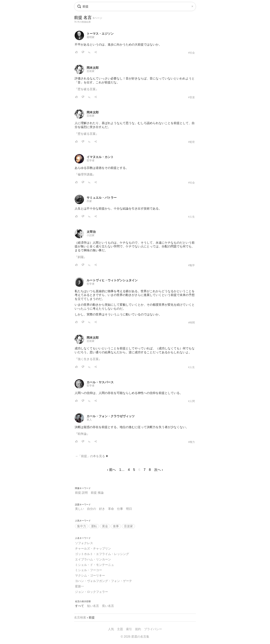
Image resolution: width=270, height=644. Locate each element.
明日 (129, 509)
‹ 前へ (111, 470)
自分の (91, 509)
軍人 (89, 420)
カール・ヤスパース (100, 382)
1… (122, 470)
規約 (138, 629)
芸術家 (91, 71)
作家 (89, 201)
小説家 (91, 235)
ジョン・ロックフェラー (91, 592)
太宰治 (91, 232)
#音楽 (191, 97)
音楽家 (128, 526)
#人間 (191, 401)
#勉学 (191, 265)
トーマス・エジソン (100, 34)
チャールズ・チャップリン (93, 549)
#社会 (191, 53)
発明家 (91, 37)
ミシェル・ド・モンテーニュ (94, 565)
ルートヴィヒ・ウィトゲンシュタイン (112, 280)
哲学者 (91, 160)
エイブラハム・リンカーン (93, 559)
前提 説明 (81, 493)
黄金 (105, 526)
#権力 (191, 442)
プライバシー (153, 629)
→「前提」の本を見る (91, 456)
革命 (111, 509)
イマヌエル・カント (100, 157)
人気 (111, 629)
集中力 (82, 526)
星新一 (79, 586)
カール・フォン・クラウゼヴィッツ (111, 416)
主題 (120, 629)
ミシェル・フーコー (88, 570)
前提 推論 (97, 493)
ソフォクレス (84, 543)
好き (102, 509)
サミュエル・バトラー (102, 198)
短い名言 (93, 606)
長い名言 (108, 606)
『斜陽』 (81, 257)
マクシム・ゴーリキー (90, 575)
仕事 (120, 509)
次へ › (159, 470)
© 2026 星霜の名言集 (135, 637)
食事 (116, 526)
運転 (94, 526)
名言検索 (80, 617)
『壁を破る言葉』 (87, 89)
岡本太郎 (93, 68)
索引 (129, 629)
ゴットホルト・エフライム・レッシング (102, 554)
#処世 (191, 142)
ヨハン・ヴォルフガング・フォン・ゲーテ (103, 581)
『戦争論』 (82, 434)
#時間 (191, 323)
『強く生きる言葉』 (88, 359)
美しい (79, 509)
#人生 (191, 217)
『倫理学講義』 (85, 174)
